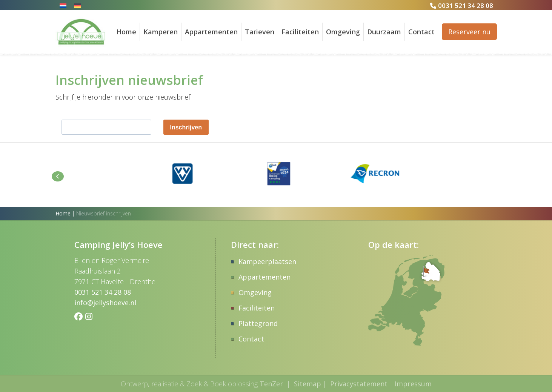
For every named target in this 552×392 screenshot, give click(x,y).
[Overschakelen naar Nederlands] (63, 5)
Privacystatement (359, 384)
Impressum (413, 384)
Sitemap (308, 384)
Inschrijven (186, 127)
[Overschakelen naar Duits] (77, 5)
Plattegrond (258, 323)
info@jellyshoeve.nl (105, 303)
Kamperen (161, 32)
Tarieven (260, 32)
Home (126, 32)
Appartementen (211, 32)
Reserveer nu (469, 32)
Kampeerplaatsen (267, 261)
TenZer (271, 384)
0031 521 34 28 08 (466, 5)
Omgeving (343, 32)
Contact (421, 32)
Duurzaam (384, 32)
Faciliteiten (300, 32)
